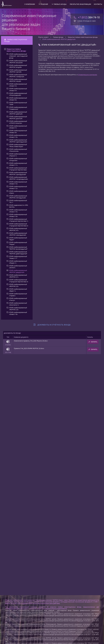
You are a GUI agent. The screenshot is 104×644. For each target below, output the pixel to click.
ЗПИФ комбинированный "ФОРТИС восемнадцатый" (18, 248)
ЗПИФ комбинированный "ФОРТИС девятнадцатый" (18, 253)
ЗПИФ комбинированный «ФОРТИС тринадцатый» (18, 173)
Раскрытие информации (80, 4)
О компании (30, 4)
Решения (44, 4)
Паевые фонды (60, 4)
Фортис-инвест (43, 37)
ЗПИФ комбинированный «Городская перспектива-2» (19, 225)
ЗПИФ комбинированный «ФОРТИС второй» (18, 66)
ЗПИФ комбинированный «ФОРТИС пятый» (18, 80)
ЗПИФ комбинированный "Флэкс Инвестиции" (18, 145)
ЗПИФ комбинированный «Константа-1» (18, 304)
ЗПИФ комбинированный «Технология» (18, 150)
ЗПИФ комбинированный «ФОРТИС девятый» (18, 113)
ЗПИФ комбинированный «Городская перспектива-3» (19, 281)
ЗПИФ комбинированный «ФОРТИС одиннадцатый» (18, 141)
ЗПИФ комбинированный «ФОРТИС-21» (18, 276)
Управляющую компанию (87, 75)
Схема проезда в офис (85, 21)
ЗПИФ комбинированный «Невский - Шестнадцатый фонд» (18, 56)
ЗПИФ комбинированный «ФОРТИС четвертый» (18, 76)
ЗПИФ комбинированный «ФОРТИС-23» (18, 309)
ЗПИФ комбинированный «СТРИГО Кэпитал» (18, 122)
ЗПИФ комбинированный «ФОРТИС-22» (18, 285)
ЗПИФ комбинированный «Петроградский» (18, 94)
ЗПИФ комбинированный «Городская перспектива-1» (19, 220)
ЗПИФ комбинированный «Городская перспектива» (18, 169)
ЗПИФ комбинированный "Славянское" (18, 108)
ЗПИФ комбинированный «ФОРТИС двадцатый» (18, 271)
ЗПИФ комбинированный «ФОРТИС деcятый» (18, 118)
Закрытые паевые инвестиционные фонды (16, 50)
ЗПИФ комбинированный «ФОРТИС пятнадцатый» (18, 197)
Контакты (98, 4)
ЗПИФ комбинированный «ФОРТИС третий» (18, 71)
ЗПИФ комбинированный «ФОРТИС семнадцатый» (18, 234)
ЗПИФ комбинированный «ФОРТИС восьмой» (18, 62)
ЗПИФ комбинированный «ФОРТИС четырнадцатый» (19, 178)
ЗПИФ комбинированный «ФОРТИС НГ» (18, 229)
